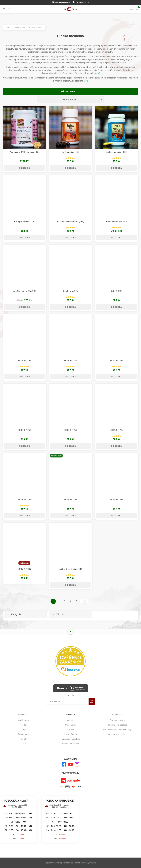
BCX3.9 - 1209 (71, 361)
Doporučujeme (56, 456)
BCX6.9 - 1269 (117, 430)
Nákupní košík (70, 734)
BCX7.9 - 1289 (71, 499)
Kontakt (24, 739)
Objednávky (70, 725)
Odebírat (92, 701)
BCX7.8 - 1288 (24, 499)
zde (99, 73)
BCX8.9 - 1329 (117, 499)
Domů (8, 28)
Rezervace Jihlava (70, 744)
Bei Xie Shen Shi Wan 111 (70, 569)
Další (82, 601)
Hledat (24, 725)
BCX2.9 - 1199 (24, 361)
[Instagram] (77, 764)
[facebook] (64, 764)
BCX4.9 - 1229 (117, 361)
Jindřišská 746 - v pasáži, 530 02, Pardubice (57, 806)
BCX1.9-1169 (117, 291)
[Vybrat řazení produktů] (70, 99)
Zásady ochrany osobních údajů (118, 730)
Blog (24, 730)
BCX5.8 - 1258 (24, 430)
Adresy (70, 730)
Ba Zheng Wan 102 (70, 152)
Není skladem (24, 563)
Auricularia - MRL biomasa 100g (24, 152)
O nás (24, 744)
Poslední (88, 601)
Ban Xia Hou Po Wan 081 (25, 291)
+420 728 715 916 (81, 2)
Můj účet (70, 720)
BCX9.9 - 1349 (24, 569)
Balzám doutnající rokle (117, 222)
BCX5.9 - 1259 (71, 430)
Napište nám (23, 720)
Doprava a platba (117, 720)
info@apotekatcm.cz (61, 2)
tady (86, 81)
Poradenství (23, 734)
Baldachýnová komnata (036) (71, 222)
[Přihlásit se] (67, 701)
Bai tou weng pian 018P (117, 152)
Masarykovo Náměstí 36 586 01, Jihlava (15, 806)
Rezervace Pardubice (70, 739)
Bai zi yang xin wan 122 (24, 222)
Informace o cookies (117, 725)
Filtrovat (71, 92)
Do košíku (24, 168)
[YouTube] (70, 764)
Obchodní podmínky (118, 734)
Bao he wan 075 (70, 291)
